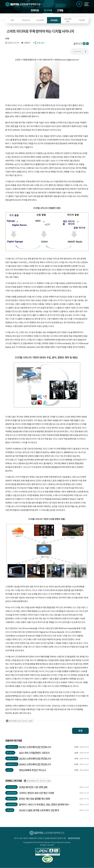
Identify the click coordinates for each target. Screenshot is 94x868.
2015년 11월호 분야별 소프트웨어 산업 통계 (39, 810)
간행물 (60, 10)
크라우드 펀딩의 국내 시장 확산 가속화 (36, 793)
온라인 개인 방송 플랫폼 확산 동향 (34, 799)
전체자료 (35, 10)
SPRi (7, 39)
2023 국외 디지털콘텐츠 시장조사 (34, 753)
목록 (80, 731)
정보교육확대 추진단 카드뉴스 (33, 770)
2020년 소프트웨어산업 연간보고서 (35, 764)
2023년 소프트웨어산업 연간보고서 (35, 747)
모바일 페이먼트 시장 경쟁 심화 (33, 787)
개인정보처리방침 (74, 838)
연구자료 (48, 10)
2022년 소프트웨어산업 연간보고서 (35, 759)
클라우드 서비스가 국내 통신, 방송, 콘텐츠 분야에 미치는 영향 (45, 805)
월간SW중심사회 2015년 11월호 (21, 721)
